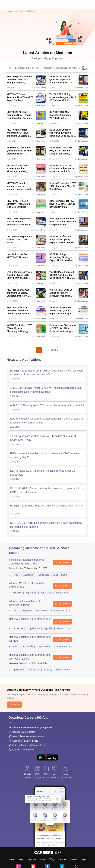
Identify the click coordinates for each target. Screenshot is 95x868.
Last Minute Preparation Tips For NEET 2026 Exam (19, 239)
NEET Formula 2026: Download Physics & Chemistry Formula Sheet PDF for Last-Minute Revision (20, 311)
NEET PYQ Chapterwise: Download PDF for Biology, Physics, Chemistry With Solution (20, 80)
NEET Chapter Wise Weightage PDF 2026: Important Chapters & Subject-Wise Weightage (19, 133)
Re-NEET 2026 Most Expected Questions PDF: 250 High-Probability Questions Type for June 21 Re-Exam (61, 115)
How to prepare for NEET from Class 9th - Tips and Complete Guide (63, 222)
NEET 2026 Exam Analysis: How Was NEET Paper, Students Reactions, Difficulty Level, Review (20, 97)
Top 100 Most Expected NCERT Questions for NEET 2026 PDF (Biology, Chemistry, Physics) (63, 275)
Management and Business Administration (62, 68)
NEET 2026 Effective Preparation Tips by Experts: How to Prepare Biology (62, 240)
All (10, 68)
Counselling (29, 646)
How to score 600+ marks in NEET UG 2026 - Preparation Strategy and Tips (63, 328)
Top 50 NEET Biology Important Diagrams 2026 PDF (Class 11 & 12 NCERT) (63, 97)
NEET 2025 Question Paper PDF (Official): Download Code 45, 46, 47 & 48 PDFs (61, 133)
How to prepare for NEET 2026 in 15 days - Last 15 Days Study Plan (63, 204)
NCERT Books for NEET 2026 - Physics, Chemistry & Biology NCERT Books (19, 328)
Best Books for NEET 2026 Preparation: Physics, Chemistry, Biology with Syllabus (18, 169)
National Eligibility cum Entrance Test (30, 619)
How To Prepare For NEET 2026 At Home (17, 256)
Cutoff (70, 628)
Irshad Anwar (41, 88)
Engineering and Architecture (27, 68)
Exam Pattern (60, 575)
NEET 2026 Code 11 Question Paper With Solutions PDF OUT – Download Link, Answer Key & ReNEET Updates (62, 80)
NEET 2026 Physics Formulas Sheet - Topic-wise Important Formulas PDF (20, 115)
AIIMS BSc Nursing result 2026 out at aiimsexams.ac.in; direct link (47, 405)
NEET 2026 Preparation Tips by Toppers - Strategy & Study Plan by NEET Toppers (20, 222)
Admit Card (44, 575)
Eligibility (17, 593)
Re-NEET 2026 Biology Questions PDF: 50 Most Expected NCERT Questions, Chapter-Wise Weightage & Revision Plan (20, 151)
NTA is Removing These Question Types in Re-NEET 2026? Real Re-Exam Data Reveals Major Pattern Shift (20, 275)
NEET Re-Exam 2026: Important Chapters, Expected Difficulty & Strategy (18, 293)
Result (16, 575)
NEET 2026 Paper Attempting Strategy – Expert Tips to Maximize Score (62, 257)
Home (9, 11)
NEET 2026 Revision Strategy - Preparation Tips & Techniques (18, 204)
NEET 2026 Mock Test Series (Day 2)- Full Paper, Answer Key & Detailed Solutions (61, 311)
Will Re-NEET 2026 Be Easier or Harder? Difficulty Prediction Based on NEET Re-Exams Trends (61, 293)
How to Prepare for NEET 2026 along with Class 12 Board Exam (63, 186)
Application (29, 575)
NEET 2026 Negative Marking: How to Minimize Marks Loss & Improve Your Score (19, 186)
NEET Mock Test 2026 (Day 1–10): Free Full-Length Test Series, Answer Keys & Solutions (63, 151)
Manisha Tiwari (40, 230)
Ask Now (14, 747)
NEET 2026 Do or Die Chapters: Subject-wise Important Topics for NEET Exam (62, 169)
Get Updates (62, 562)
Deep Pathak (83, 212)
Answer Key (19, 628)
